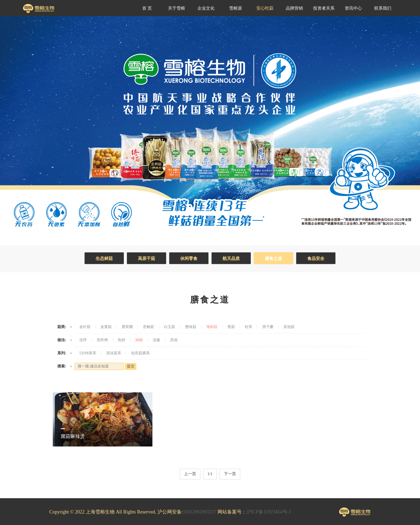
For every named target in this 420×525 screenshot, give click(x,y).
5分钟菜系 (88, 353)
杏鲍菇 (148, 327)
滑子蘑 (268, 327)
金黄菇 (106, 327)
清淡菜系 (114, 353)
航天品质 (231, 258)
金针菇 (85, 327)
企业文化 (206, 8)
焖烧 (139, 340)
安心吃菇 (265, 8)
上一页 (190, 474)
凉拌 (83, 340)
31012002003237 (200, 512)
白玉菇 (170, 327)
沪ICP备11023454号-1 (269, 512)
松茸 (249, 327)
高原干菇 (146, 258)
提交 (131, 366)
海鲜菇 (212, 327)
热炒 (122, 340)
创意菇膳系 (140, 353)
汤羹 (156, 340)
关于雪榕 (177, 8)
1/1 (210, 474)
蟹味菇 (191, 327)
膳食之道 (274, 258)
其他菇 (289, 327)
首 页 (147, 8)
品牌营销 (294, 8)
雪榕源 (235, 8)
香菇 (231, 327)
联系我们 (383, 8)
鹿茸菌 (127, 327)
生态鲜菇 (103, 258)
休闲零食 (189, 258)
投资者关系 (324, 8)
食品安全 (317, 258)
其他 (174, 340)
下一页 (230, 474)
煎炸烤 (102, 340)
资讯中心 (353, 8)
